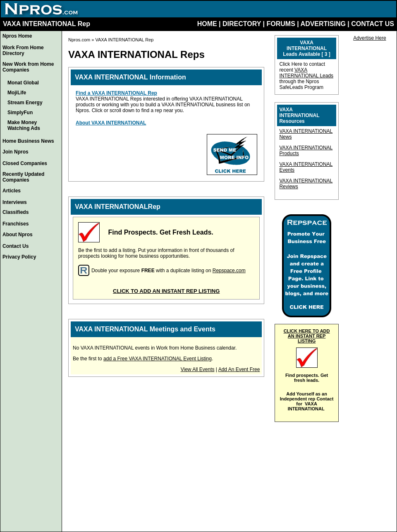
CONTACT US (373, 24)
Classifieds (16, 212)
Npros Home (17, 36)
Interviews (15, 202)
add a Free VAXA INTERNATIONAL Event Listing (158, 359)
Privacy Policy (19, 257)
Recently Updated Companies (23, 177)
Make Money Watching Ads (24, 125)
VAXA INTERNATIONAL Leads (306, 73)
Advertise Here (369, 38)
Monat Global (23, 83)
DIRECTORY (242, 24)
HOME (207, 24)
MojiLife (17, 93)
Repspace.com (229, 271)
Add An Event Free (239, 369)
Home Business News (28, 141)
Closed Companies (25, 163)
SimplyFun (20, 113)
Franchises (16, 224)
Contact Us (16, 246)
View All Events (198, 369)
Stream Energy (25, 103)
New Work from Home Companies (28, 67)
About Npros (18, 235)
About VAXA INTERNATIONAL (111, 123)
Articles (12, 191)
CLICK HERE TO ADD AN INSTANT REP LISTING (307, 336)
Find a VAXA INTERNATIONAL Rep (116, 93)
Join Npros (16, 152)
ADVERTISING (323, 24)
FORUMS (281, 24)
